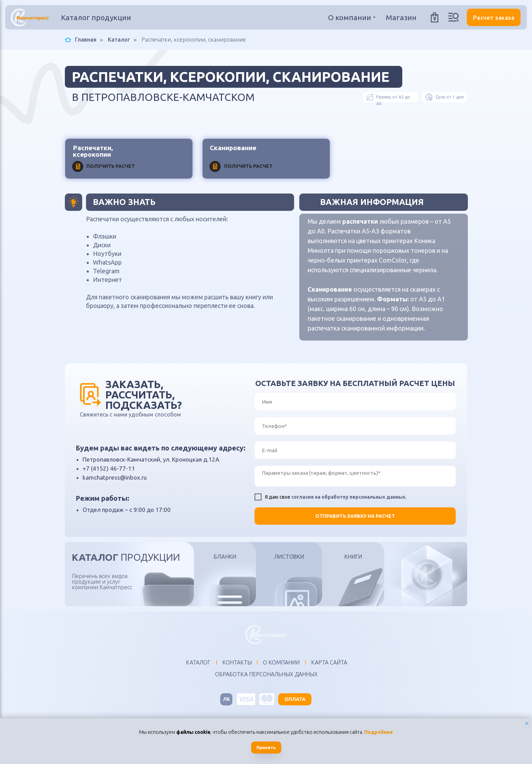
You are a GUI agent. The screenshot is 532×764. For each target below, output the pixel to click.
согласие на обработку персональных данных (348, 497)
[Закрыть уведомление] (527, 723)
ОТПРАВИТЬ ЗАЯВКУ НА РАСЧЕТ (355, 516)
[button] (494, 17)
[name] (355, 402)
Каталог (119, 40)
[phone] (355, 426)
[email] (355, 450)
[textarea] (355, 476)
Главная (81, 40)
